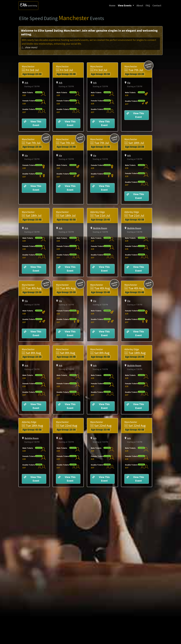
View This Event (33, 124)
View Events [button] (125, 5)
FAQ (148, 5)
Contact (157, 5)
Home (113, 5)
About (140, 5)
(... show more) (29, 47)
